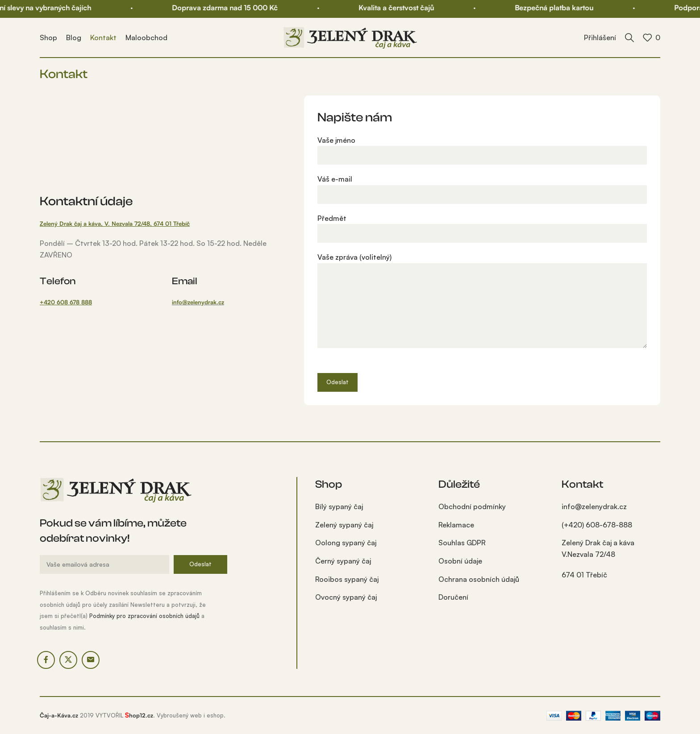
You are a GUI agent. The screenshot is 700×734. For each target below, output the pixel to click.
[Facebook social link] (46, 660)
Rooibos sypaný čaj (347, 579)
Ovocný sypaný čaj (346, 597)
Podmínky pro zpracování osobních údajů (144, 616)
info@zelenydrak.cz (198, 302)
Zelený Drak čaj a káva (598, 559)
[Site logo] (350, 37)
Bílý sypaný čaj (339, 506)
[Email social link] (91, 660)
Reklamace (456, 525)
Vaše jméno (482, 147)
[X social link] (68, 660)
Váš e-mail (482, 186)
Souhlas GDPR (462, 543)
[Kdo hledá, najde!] (629, 37)
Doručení (453, 597)
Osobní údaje (460, 561)
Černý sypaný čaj (343, 561)
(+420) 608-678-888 (597, 525)
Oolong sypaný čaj (346, 543)
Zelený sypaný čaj (344, 525)
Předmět (482, 226)
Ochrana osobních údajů (479, 579)
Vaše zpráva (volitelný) (482, 281)
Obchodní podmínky (472, 506)
